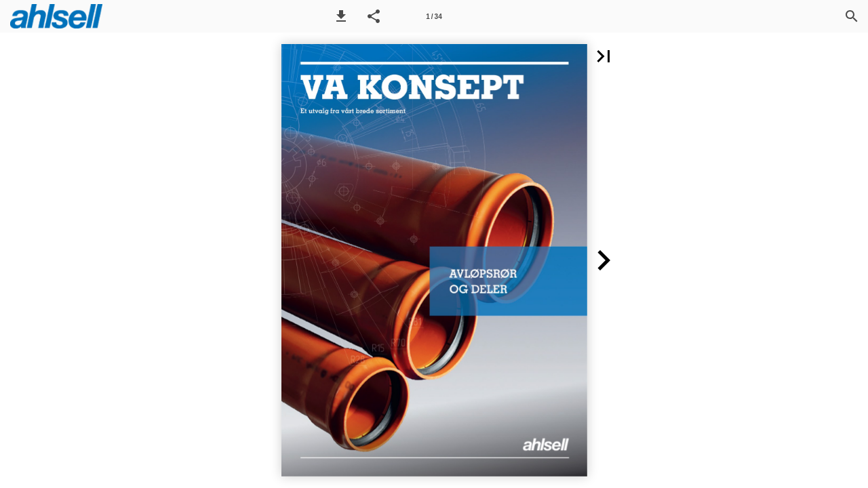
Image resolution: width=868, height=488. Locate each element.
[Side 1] (434, 16)
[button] (341, 16)
